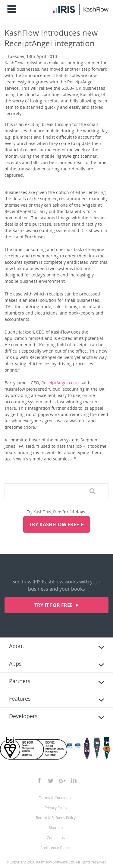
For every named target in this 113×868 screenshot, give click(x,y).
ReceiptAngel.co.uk (60, 383)
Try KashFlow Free (54, 524)
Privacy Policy (56, 808)
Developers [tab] (23, 716)
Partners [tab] (20, 681)
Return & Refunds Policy (56, 818)
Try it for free (54, 605)
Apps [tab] (15, 663)
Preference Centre (56, 848)
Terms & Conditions (56, 798)
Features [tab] (20, 699)
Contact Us (56, 838)
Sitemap (56, 828)
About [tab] (17, 646)
